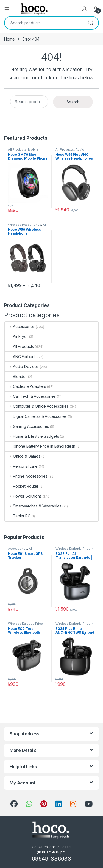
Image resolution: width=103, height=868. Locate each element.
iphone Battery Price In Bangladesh (40, 446)
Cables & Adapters (25, 386)
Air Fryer (16, 336)
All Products (17, 149)
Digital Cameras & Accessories (36, 416)
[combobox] (44, 23)
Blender (16, 376)
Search (91, 23)
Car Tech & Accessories (30, 396)
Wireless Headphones (25, 225)
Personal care (21, 466)
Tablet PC (18, 516)
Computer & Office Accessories (37, 406)
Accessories (20, 326)
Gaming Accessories (27, 426)
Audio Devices (22, 366)
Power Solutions (23, 496)
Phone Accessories (26, 476)
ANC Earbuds (20, 357)
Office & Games (23, 456)
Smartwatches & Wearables (33, 506)
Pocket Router (22, 486)
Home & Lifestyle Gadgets (32, 436)
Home (9, 39)
